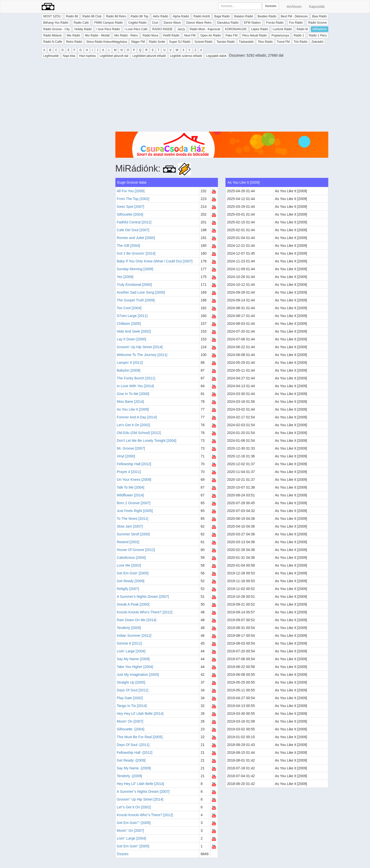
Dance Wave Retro (199, 23)
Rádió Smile (157, 42)
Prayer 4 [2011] (129, 472)
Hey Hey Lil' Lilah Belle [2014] (140, 714)
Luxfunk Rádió (282, 29)
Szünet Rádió (203, 42)
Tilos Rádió (265, 42)
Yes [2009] (125, 277)
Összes (123, 854)
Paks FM (231, 35)
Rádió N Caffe (53, 42)
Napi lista (69, 56)
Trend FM (283, 42)
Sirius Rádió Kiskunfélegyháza (107, 42)
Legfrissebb (51, 56)
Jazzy (181, 29)
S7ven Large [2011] (132, 316)
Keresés (271, 6)
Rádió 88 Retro (116, 16)
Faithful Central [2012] (134, 222)
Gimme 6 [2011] (129, 643)
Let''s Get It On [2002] (134, 807)
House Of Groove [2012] (136, 550)
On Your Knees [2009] (134, 480)
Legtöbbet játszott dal (114, 56)
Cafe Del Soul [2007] (133, 230)
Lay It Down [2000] (132, 339)
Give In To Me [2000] (133, 394)
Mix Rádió (74, 35)
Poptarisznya (280, 35)
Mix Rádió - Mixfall (97, 35)
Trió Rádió (300, 42)
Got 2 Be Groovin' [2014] (136, 253)
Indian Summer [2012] (134, 636)
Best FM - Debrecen (294, 16)
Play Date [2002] (130, 698)
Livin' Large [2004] (131, 651)
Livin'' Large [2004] (132, 838)
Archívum (294, 7)
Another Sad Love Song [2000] (141, 292)
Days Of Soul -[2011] (133, 745)
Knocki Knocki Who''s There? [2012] (145, 815)
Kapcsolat (317, 7)
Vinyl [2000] (126, 456)
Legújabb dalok (216, 56)
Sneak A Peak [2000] (133, 604)
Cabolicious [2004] (131, 558)
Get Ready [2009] (131, 581)
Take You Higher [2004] (135, 667)
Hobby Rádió (83, 29)
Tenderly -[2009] (129, 776)
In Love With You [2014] (135, 386)
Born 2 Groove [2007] (134, 503)
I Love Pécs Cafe (136, 29)
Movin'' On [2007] (130, 831)
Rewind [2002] (128, 542)
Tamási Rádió (226, 42)
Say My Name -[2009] (134, 768)
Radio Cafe (81, 23)
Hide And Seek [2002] (134, 331)
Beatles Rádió (267, 16)
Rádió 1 (299, 35)
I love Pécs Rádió (108, 29)
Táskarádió (246, 42)
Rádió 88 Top (140, 16)
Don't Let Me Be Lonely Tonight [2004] (147, 441)
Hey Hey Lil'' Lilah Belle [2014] (141, 784)
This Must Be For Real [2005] (140, 737)
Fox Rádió (296, 23)
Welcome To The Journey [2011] (142, 355)
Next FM (190, 35)
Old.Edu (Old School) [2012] (139, 433)
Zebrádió (317, 42)
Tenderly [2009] (129, 628)
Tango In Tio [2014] (132, 706)
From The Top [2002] (133, 199)
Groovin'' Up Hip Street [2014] (140, 799)
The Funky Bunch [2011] (136, 378)
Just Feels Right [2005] (135, 511)
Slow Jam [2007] (130, 526)
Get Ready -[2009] (131, 760)
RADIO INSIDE (163, 29)
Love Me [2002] (129, 565)
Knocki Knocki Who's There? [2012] (145, 612)
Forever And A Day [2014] (137, 417)
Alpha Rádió (181, 16)
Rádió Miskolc (53, 35)
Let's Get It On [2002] (134, 425)
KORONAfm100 (236, 29)
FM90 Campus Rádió (108, 23)
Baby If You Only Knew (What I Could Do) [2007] (155, 261)
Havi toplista (87, 56)
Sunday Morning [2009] (135, 269)
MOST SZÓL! (52, 16)
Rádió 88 (72, 16)
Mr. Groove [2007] (131, 448)
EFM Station (252, 23)
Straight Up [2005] (131, 682)
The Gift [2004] (129, 246)
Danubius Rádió (228, 23)
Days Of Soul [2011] (133, 690)
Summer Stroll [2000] (133, 534)
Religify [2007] (128, 589)
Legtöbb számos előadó (186, 56)
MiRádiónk (320, 29)
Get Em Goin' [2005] (133, 573)
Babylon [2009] (129, 370)
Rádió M (302, 29)
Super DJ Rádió (180, 42)
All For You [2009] (131, 191)
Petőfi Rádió (171, 35)
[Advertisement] (222, 96)
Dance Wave (172, 23)
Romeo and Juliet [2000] (136, 238)
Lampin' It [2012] (130, 363)
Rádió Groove (317, 23)
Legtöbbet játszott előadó (149, 56)
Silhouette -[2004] (131, 729)
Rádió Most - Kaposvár (205, 29)
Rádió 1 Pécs (318, 35)
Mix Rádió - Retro (126, 35)
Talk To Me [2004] (131, 487)
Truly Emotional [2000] (134, 285)
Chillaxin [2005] (129, 324)
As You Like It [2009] (133, 409)
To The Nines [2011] (133, 519)
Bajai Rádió (222, 16)
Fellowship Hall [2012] (134, 464)
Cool (155, 23)
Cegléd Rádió (137, 23)
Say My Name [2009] (133, 659)
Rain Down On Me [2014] (137, 620)
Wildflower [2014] (130, 495)
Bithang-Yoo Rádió (56, 23)
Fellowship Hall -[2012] (135, 753)
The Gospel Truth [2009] (136, 300)
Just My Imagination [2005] (138, 675)
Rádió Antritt (202, 16)
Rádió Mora (150, 35)
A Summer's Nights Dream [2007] (143, 597)
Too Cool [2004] (129, 308)
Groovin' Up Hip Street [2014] (140, 347)
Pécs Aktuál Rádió (255, 35)
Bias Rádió (319, 16)
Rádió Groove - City (56, 29)
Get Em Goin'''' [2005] (134, 823)
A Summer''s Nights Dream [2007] (143, 792)
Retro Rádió (74, 42)
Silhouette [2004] (130, 214)
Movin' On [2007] (130, 721)
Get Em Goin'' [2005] (133, 846)
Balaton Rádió (244, 16)
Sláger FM (138, 42)
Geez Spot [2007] (131, 207)
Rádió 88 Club (92, 16)
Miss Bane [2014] (130, 402)
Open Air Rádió (211, 35)
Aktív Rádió (160, 16)
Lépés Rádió (260, 29)
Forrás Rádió (275, 23)
